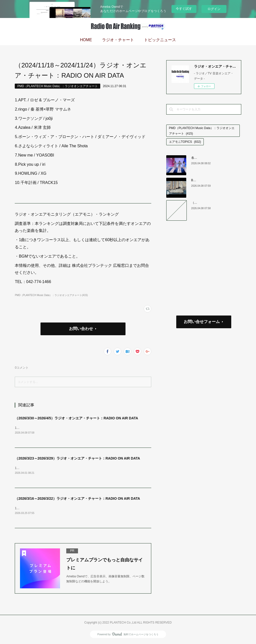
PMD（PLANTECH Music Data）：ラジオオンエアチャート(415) (51, 295)
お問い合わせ (81, 329)
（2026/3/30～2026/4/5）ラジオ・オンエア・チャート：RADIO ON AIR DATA (76, 418)
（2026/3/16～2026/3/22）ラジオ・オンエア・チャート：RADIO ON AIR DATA (77, 499)
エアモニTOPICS (185, 142)
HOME (86, 40)
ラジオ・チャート (118, 40)
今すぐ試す (184, 9)
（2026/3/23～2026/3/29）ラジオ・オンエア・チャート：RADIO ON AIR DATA (77, 459)
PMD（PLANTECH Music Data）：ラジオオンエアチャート (57, 86)
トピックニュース (160, 40)
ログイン (214, 9)
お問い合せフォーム (202, 322)
